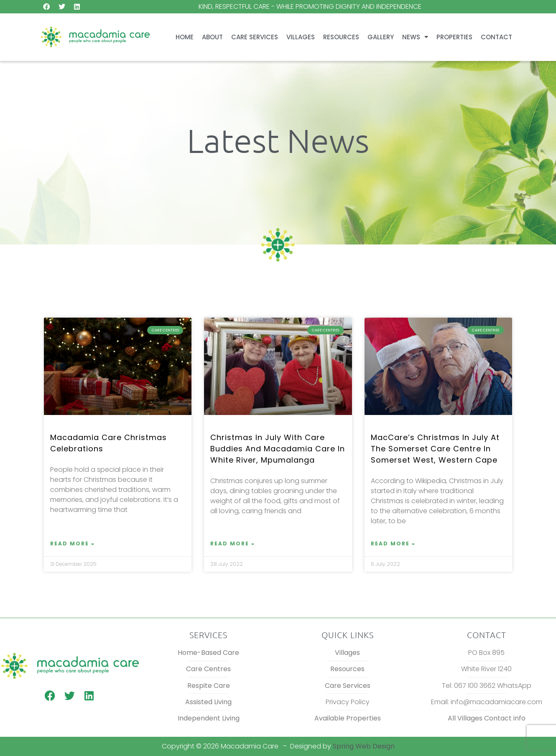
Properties (454, 37)
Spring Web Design (364, 746)
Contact (496, 37)
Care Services (255, 37)
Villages (301, 37)
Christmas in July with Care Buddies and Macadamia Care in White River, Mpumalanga (278, 449)
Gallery (381, 37)
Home (185, 37)
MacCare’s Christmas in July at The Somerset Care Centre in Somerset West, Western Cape (435, 449)
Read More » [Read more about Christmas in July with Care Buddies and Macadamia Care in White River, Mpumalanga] (233, 543)
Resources (341, 37)
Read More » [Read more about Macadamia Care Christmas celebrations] (73, 543)
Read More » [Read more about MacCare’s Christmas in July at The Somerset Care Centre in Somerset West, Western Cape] (393, 543)
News (415, 37)
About (212, 37)
